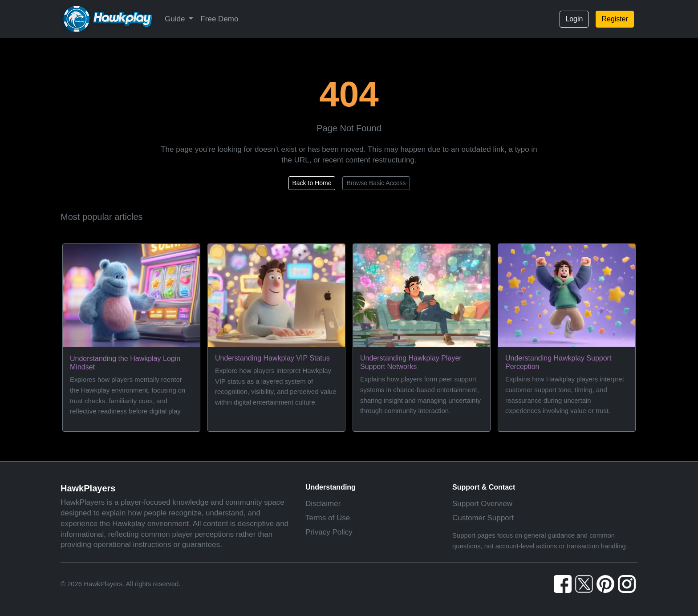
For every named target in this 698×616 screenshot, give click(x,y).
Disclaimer (323, 504)
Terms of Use (328, 518)
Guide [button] (176, 19)
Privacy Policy (329, 532)
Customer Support (483, 518)
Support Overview (482, 504)
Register (615, 19)
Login (574, 19)
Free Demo (219, 19)
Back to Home (312, 183)
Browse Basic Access (376, 183)
